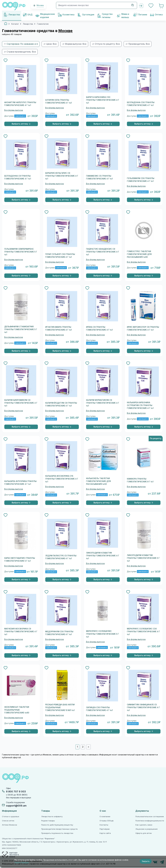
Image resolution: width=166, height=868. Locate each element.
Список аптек (8, 821)
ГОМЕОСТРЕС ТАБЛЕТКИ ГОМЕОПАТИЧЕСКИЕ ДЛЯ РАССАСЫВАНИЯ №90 (139, 254)
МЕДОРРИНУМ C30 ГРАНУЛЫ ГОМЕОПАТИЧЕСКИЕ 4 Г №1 (59, 633)
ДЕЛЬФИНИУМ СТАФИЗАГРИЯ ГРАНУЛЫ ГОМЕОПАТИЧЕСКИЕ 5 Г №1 (21, 329)
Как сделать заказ (144, 825)
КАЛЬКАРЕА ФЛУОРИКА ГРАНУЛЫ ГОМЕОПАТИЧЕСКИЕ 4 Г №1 (20, 483)
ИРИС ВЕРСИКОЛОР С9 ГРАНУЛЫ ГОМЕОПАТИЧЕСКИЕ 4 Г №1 (143, 328)
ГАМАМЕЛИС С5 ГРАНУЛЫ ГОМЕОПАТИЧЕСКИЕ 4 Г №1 (99, 177)
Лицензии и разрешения (146, 829)
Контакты (104, 825)
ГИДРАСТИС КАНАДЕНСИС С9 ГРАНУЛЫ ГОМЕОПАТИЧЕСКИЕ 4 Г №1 (103, 252)
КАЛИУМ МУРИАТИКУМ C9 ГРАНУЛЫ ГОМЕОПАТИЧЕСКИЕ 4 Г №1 (103, 403)
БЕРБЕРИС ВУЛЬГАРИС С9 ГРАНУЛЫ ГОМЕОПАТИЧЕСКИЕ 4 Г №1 (62, 176)
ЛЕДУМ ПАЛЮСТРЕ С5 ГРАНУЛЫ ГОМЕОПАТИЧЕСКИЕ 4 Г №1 (61, 557)
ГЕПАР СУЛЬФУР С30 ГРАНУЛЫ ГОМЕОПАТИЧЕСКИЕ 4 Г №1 (60, 256)
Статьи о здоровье (11, 817)
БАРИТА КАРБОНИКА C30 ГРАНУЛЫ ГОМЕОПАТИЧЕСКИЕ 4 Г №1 (103, 100)
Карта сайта (105, 833)
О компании (105, 817)
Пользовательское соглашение (150, 817)
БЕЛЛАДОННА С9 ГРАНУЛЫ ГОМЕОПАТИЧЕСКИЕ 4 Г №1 (18, 177)
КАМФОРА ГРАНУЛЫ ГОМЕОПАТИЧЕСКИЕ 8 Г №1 (140, 480)
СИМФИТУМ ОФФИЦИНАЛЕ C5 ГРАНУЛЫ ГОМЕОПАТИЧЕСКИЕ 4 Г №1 (143, 707)
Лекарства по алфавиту (52, 817)
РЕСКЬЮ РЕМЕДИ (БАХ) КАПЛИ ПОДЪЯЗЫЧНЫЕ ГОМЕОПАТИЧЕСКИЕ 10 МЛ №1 (60, 707)
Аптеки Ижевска (9, 825)
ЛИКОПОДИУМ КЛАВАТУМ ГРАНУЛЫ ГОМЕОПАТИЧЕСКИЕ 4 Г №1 (103, 556)
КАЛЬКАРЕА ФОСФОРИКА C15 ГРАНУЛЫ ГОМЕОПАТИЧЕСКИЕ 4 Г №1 (62, 479)
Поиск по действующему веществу (57, 825)
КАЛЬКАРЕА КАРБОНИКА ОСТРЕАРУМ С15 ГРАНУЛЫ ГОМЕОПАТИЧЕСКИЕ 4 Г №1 (140, 405)
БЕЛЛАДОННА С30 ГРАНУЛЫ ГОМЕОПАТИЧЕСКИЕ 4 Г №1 (141, 104)
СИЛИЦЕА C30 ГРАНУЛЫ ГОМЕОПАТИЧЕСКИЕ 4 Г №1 (99, 709)
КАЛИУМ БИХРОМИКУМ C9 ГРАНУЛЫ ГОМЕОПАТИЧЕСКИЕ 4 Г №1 (21, 403)
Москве (65, 31)
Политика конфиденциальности (150, 821)
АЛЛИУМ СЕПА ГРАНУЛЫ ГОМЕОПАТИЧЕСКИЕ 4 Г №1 (59, 101)
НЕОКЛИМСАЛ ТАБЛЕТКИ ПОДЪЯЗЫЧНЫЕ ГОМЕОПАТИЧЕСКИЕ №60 (17, 710)
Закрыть (146, 861)
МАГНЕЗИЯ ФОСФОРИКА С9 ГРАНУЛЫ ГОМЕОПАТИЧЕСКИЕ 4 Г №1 (21, 632)
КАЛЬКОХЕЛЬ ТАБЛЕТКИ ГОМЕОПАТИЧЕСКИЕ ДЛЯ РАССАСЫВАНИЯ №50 (98, 481)
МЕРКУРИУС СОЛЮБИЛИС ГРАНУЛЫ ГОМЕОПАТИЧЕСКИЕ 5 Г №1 (102, 634)
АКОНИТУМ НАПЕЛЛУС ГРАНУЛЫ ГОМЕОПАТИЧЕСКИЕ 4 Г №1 (20, 104)
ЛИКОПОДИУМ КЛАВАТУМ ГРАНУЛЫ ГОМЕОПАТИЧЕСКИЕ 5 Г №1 (143, 558)
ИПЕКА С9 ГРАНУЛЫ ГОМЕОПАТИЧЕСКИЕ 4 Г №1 (99, 328)
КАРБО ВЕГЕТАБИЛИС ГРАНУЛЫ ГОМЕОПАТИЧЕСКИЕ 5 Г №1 (20, 559)
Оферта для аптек (143, 833)
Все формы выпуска (14, 110)
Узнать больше (22, 863)
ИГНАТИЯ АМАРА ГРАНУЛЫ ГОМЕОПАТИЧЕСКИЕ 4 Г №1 (59, 328)
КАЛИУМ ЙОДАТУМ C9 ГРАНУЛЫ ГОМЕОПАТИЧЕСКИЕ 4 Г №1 (61, 404)
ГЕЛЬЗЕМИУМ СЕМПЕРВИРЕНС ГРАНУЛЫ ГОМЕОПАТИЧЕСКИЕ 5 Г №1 (21, 252)
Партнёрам (105, 829)
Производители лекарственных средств (59, 829)
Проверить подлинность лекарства (57, 833)
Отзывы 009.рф (107, 821)
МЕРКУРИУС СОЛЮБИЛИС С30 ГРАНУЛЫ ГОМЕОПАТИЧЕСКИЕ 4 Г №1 (143, 632)
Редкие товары (48, 821)
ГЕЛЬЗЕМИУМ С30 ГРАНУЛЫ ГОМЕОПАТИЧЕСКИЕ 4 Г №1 (141, 180)
